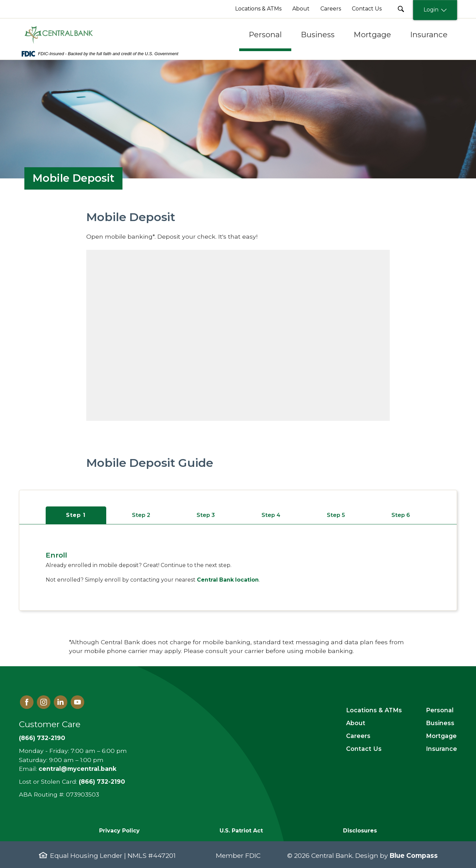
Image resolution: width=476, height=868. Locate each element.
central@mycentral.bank (77, 769)
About (356, 723)
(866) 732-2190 (42, 738)
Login (435, 10)
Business (440, 723)
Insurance (441, 749)
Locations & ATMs (374, 710)
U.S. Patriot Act (241, 831)
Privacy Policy (119, 831)
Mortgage (441, 736)
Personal (440, 710)
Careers (358, 736)
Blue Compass (414, 855)
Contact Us (364, 749)
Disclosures (360, 831)
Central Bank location (228, 580)
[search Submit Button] (401, 9)
